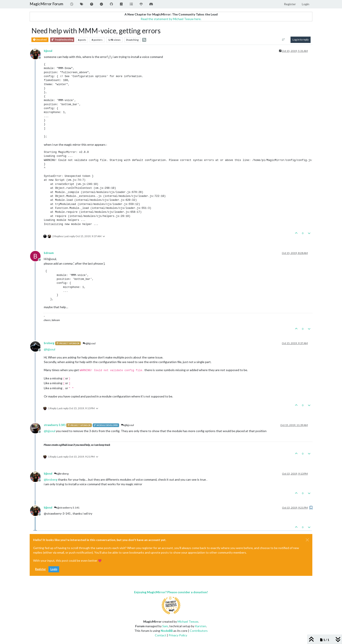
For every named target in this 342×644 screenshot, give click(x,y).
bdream (49, 253)
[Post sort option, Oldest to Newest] (283, 40)
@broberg (61, 474)
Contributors (199, 631)
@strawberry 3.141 (67, 508)
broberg (49, 343)
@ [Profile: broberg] (51, 479)
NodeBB (167, 631)
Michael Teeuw (188, 621)
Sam (165, 626)
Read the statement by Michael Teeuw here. (171, 19)
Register (40, 569)
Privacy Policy (178, 635)
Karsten (201, 626)
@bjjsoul (89, 343)
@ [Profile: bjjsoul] (50, 349)
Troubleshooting (62, 40)
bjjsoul (48, 51)
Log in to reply (301, 40)
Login (54, 569)
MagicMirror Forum (46, 4)
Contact (161, 635)
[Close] (307, 540)
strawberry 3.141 (55, 425)
